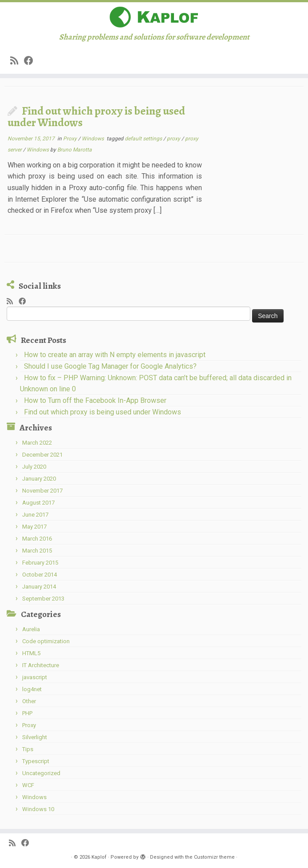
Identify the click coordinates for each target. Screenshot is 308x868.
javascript (35, 677)
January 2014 (39, 587)
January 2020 (39, 479)
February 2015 (40, 563)
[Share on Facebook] (32, 61)
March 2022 (37, 443)
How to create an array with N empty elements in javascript (115, 355)
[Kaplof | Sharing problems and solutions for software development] (154, 17)
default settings (144, 139)
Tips (28, 749)
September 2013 (43, 599)
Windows (93, 139)
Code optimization (46, 641)
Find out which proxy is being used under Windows (96, 117)
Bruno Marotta (75, 150)
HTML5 (31, 653)
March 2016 (37, 539)
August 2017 (38, 503)
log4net (32, 689)
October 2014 (39, 575)
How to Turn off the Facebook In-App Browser (95, 400)
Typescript (36, 761)
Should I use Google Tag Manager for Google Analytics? (110, 366)
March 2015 (37, 551)
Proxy (71, 139)
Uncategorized (41, 773)
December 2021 (42, 455)
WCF (28, 785)
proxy (174, 139)
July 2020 (34, 467)
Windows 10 (38, 809)
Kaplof (99, 857)
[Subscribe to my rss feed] (17, 61)
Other (29, 701)
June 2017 (35, 515)
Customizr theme (214, 857)
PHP (27, 713)
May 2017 (34, 527)
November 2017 (42, 491)
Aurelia (31, 629)
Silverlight (35, 737)
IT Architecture (41, 665)
